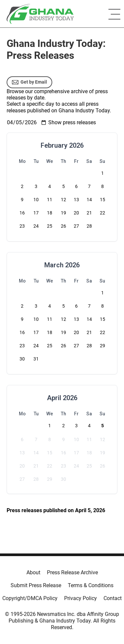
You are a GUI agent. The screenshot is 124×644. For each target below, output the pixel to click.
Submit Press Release (36, 585)
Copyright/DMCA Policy (30, 598)
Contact (113, 598)
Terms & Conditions (91, 585)
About (33, 572)
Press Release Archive (72, 572)
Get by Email (29, 82)
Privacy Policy (81, 598)
